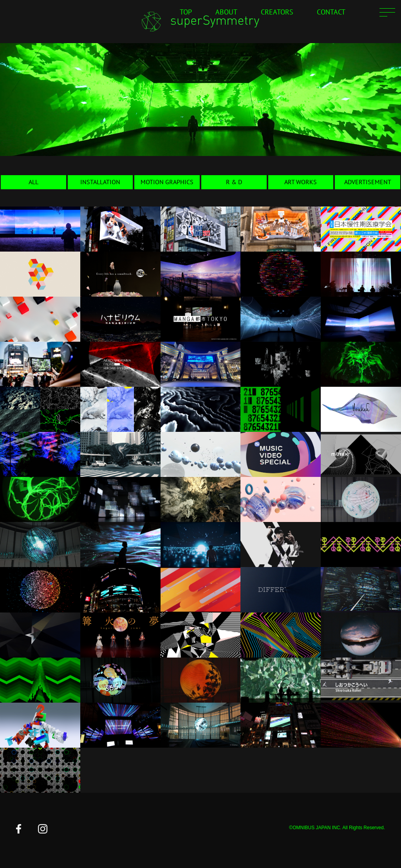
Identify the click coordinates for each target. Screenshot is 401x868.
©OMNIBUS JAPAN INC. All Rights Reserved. (337, 828)
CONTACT (331, 12)
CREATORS (277, 12)
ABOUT (226, 12)
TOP (186, 12)
